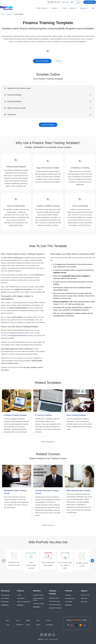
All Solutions (36, 607)
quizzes (15, 335)
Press (18, 620)
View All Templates (47, 442)
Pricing (64, 8)
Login (78, 2)
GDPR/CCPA (20, 625)
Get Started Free (90, 2)
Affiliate (28, 620)
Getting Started (5, 595)
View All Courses (47, 525)
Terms (28, 625)
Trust (8, 625)
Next (92, 561)
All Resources (5, 605)
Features (54, 8)
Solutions (72, 8)
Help (93, 8)
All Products (68, 605)
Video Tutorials (5, 598)
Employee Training (38, 595)
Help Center (84, 598)
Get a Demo (65, 2)
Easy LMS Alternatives (55, 605)
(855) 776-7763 (55, 2)
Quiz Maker (68, 595)
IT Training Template (43, 415)
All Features (20, 605)
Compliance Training (38, 604)
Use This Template (42, 61)
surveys (24, 335)
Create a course (48, 179)
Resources (83, 8)
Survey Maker (69, 602)
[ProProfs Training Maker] (7, 8)
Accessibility (50, 625)
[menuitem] (54, 2)
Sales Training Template (76, 415)
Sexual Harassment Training (38, 599)
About (38, 620)
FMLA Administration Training (79, 491)
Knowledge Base (70, 598)
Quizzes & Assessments (23, 602)
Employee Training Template (15, 415)
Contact (48, 620)
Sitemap (40, 639)
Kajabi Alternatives (54, 598)
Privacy (38, 625)
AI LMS (19, 595)
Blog (7, 620)
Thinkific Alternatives (55, 601)
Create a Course (42, 8)
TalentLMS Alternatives (55, 608)
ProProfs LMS (64, 304)
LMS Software (21, 598)
